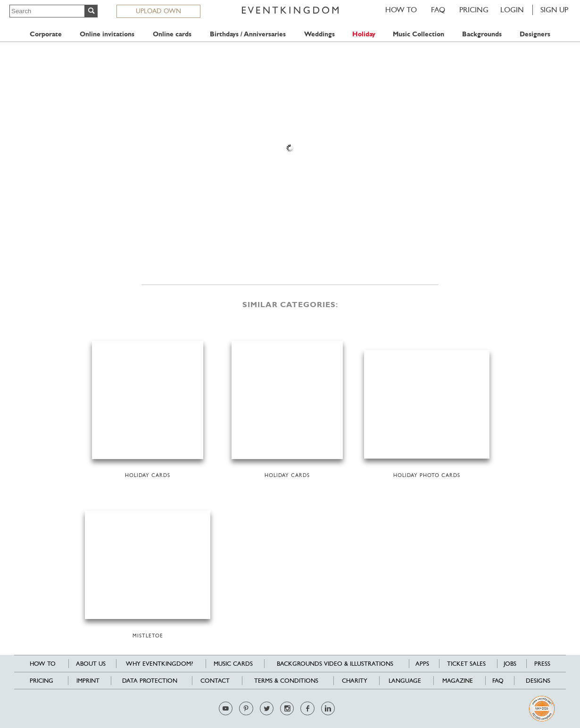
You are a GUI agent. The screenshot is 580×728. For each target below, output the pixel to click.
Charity (355, 681)
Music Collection (418, 34)
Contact (215, 681)
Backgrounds (482, 34)
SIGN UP (554, 10)
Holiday (364, 34)
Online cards (172, 34)
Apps (422, 664)
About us (91, 664)
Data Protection (150, 681)
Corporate (46, 34)
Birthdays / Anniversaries (248, 34)
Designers (535, 34)
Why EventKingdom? (159, 664)
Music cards (233, 664)
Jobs (510, 664)
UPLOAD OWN (158, 11)
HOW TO (401, 10)
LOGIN (512, 10)
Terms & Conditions (286, 681)
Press (542, 664)
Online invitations (107, 34)
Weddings (319, 34)
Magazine (458, 681)
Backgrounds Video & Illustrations (335, 664)
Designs (538, 681)
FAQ (438, 10)
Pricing (474, 10)
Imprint (88, 681)
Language (405, 681)
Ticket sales (466, 664)
